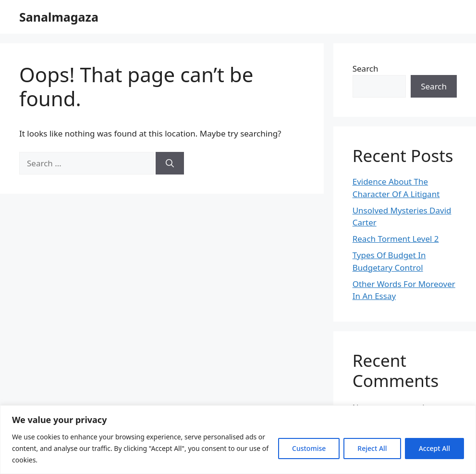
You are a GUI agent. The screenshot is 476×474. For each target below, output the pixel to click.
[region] (238, 440)
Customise (309, 448)
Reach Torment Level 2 (396, 239)
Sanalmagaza (59, 17)
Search (366, 69)
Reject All (372, 448)
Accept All (434, 448)
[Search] (170, 163)
